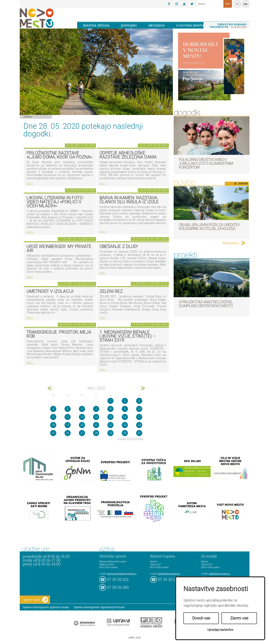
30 (125, 433)
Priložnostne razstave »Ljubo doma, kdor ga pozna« (59, 155)
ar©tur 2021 (135, 637)
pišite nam (36, 600)
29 (110, 433)
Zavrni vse (239, 618)
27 (82, 433)
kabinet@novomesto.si (169, 573)
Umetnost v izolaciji (50, 291)
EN (246, 4)
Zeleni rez (111, 291)
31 (139, 433)
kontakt (237, 4)
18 (53, 425)
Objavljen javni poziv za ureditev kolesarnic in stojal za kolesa (209, 227)
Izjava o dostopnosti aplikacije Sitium (99, 607)
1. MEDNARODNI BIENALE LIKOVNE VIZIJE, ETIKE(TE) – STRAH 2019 (128, 336)
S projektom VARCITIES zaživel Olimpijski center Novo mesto (206, 304)
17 (139, 417)
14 (96, 417)
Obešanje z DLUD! (119, 247)
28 (96, 433)
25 (53, 433)
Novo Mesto (46, 18)
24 (139, 425)
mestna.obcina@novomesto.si (122, 573)
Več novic (231, 243)
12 (68, 417)
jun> (143, 388)
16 (125, 417)
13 (82, 417)
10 (139, 409)
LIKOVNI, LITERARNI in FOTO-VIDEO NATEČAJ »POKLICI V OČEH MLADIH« (55, 202)
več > (30, 183)
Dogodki (28, 116)
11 (53, 417)
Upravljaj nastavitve (220, 630)
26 (68, 433)
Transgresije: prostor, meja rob (59, 334)
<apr (50, 388)
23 (125, 425)
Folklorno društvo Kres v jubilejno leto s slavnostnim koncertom (206, 163)
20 (82, 425)
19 (68, 425)
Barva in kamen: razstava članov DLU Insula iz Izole (129, 200)
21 (96, 425)
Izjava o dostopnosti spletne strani (46, 607)
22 (110, 425)
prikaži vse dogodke (130, 438)
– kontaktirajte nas (228, 26)
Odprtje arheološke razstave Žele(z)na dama (128, 155)
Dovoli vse (201, 618)
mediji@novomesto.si (219, 573)
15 (110, 417)
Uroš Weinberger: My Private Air (59, 249)
